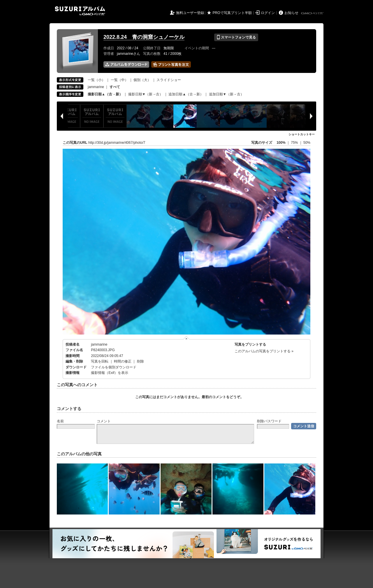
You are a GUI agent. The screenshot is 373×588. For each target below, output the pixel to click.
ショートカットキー (302, 134)
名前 (60, 421)
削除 (140, 361)
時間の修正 (123, 361)
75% (295, 143)
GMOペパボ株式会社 (313, 13)
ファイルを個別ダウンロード (114, 367)
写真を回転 (100, 361)
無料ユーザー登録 (190, 13)
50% (307, 143)
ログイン (268, 13)
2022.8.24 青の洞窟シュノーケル (144, 37)
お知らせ (291, 13)
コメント (104, 421)
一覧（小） (96, 80)
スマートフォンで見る (236, 37)
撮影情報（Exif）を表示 (110, 373)
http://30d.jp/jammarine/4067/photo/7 (117, 143)
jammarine (96, 87)
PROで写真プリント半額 (232, 13)
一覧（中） (119, 80)
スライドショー (169, 80)
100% (281, 143)
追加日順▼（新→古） (226, 94)
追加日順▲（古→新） (186, 94)
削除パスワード (269, 421)
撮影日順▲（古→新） (105, 94)
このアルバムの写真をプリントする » (264, 351)
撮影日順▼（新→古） (146, 94)
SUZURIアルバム (80, 11)
